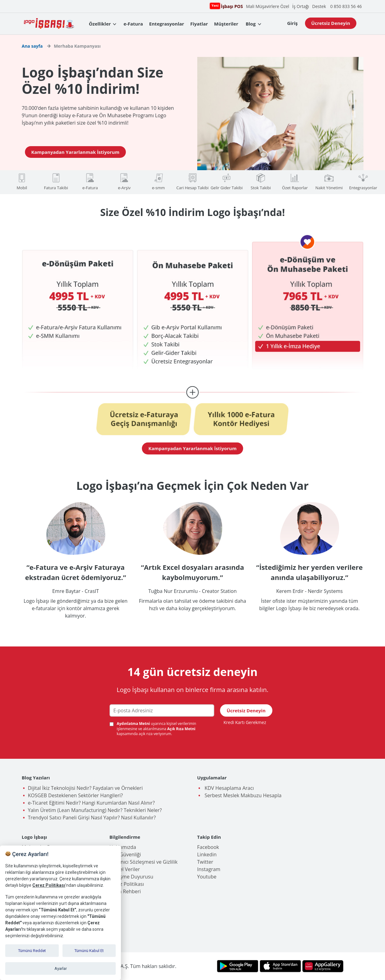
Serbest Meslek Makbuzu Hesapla (243, 795)
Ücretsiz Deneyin (331, 23)
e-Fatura (133, 24)
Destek (319, 6)
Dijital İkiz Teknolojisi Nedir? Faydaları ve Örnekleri (85, 788)
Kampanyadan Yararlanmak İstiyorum (75, 152)
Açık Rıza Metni (181, 729)
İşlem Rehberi (125, 891)
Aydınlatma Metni (134, 724)
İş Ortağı (301, 6)
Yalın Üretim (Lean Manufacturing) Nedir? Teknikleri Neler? (95, 810)
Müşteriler (226, 24)
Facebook (208, 847)
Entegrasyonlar (167, 24)
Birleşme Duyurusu (132, 877)
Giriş (292, 23)
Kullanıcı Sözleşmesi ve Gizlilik (144, 862)
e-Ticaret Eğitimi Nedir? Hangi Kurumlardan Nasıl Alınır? (91, 803)
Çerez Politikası (127, 884)
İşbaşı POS (231, 6)
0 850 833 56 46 (346, 6)
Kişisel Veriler (125, 869)
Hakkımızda (123, 847)
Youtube (207, 877)
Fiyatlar (199, 24)
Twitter (205, 862)
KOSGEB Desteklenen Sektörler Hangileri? (76, 795)
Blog (251, 24)
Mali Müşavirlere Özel (267, 6)
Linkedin (207, 854)
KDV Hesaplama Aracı (229, 788)
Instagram (209, 869)
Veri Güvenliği (125, 854)
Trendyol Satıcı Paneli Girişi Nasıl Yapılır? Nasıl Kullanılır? (92, 818)
